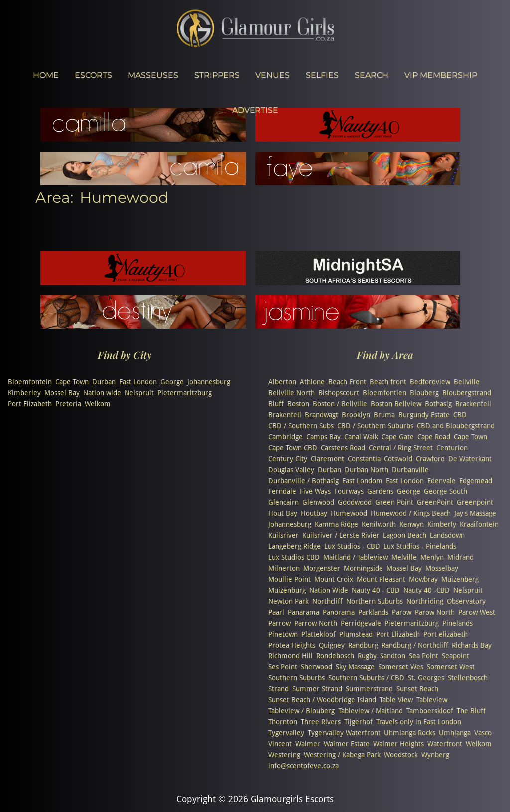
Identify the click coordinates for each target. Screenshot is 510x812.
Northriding (425, 601)
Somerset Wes (401, 667)
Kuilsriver (284, 535)
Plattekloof (319, 634)
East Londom (362, 481)
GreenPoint (435, 502)
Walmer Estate (347, 744)
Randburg (363, 645)
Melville (404, 557)
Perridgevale (361, 623)
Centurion (452, 448)
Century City (288, 459)
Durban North (367, 470)
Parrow (280, 623)
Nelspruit (139, 393)
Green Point (394, 502)
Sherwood (317, 667)
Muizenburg (287, 590)
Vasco (483, 733)
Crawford (430, 459)
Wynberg (435, 755)
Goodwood (355, 502)
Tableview (432, 700)
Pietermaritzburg (185, 393)
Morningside (363, 568)
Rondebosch (335, 656)
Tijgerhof (358, 722)
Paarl (276, 612)
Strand (279, 689)
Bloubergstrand (467, 393)
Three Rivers (321, 722)
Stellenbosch (468, 678)
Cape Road (434, 437)
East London (138, 382)
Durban (104, 382)
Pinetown (283, 634)
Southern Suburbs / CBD (366, 678)
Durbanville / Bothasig (304, 481)
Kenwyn (412, 524)
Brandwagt (321, 415)
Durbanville (410, 470)
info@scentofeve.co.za (304, 766)
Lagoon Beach (405, 535)
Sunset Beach (417, 689)
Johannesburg (209, 382)
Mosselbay (442, 568)
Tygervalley (286, 733)
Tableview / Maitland (371, 711)
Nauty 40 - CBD (376, 590)
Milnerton (284, 568)
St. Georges (426, 678)
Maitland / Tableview (356, 557)
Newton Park (289, 601)
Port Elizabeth (30, 404)
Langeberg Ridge (295, 546)
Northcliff (327, 601)
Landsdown (447, 535)
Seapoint (455, 656)
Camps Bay (323, 437)
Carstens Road (343, 448)
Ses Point (283, 667)
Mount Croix (334, 579)
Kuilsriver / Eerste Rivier (341, 535)
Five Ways (315, 491)
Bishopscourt (339, 393)
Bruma (384, 415)
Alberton (282, 382)
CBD (460, 415)
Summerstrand (369, 689)
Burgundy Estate (424, 415)
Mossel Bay (62, 393)
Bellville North (292, 393)
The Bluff (471, 711)
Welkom (98, 404)
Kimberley (24, 393)
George (172, 382)
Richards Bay (472, 645)
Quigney (332, 645)
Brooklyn (356, 415)
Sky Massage (355, 667)
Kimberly (442, 524)
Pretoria (68, 404)
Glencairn (284, 502)
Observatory (466, 601)
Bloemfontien (384, 393)
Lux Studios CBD (294, 557)
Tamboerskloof (430, 711)
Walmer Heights (398, 744)
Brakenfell (285, 415)
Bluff (276, 404)
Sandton (393, 656)
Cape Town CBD (293, 448)
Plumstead (356, 634)
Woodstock (401, 755)
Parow (402, 612)
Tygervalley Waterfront (344, 733)
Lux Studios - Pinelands (420, 546)
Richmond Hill (291, 656)
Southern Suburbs (297, 678)
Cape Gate (398, 437)
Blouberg (424, 393)
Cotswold (398, 459)
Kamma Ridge (336, 524)
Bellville (467, 382)
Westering (284, 755)
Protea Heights (292, 645)
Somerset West (451, 667)
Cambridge (286, 437)
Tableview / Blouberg (302, 711)
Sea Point (424, 656)
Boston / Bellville (340, 404)
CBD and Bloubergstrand (456, 426)
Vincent (280, 744)
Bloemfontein (30, 382)
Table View (396, 700)
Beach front (388, 382)
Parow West (477, 612)
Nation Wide (329, 590)
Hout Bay (283, 513)
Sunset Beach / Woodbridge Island (322, 700)
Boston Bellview (396, 404)
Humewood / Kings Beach (411, 513)
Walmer (308, 744)
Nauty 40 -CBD (427, 590)
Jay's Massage (475, 513)
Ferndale (282, 491)
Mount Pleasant (381, 579)
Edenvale (442, 481)
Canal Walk (361, 437)
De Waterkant (470, 459)
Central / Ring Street (401, 448)
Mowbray (423, 579)
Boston (298, 404)
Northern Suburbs (375, 601)
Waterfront (445, 744)
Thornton (283, 722)
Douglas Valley (291, 470)
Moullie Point (290, 579)
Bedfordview (430, 382)
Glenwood (318, 502)
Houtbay (314, 513)
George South (446, 491)
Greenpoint (475, 502)
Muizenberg (460, 579)
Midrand (460, 557)
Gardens (380, 491)
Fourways (349, 491)
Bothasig (438, 404)
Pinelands (457, 623)
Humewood (349, 513)
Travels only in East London (419, 722)
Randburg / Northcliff (415, 645)
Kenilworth (379, 524)
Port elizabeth (446, 634)
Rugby (367, 656)
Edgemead (476, 481)
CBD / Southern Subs (301, 426)
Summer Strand (317, 689)
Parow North (435, 612)
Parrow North (316, 623)
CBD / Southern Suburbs (375, 426)
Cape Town (72, 382)
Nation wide (102, 393)
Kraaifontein (479, 524)
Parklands (373, 612)
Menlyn (432, 557)
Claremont (327, 459)
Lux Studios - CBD (352, 546)
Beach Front (347, 382)
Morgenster (322, 568)
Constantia (364, 459)
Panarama (304, 612)
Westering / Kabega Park (342, 755)
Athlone (312, 382)
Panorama (339, 612)
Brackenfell (473, 404)
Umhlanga (455, 733)
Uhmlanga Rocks (410, 733)
